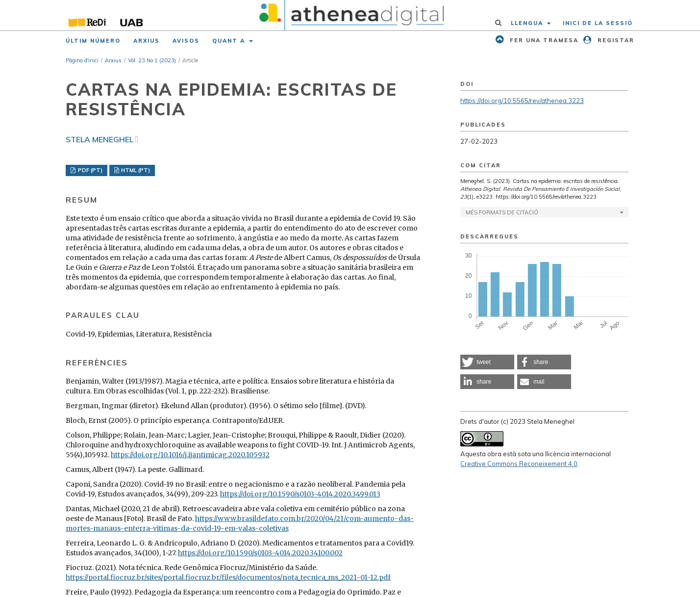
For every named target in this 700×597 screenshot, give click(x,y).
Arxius (147, 41)
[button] (487, 362)
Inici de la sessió (598, 23)
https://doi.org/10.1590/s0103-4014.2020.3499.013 (300, 494)
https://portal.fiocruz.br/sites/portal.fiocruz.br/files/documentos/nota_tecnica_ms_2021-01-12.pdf (228, 577)
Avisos (186, 41)
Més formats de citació (502, 212)
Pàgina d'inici (82, 60)
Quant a (230, 41)
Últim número (93, 41)
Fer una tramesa (543, 40)
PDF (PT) (89, 170)
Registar (615, 40)
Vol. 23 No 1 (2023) (152, 60)
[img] (350, 15)
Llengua (528, 23)
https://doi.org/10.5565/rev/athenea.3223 (522, 101)
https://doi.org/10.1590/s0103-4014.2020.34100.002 (260, 553)
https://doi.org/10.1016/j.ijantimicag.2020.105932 (190, 455)
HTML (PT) (135, 170)
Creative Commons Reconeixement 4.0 (519, 464)
